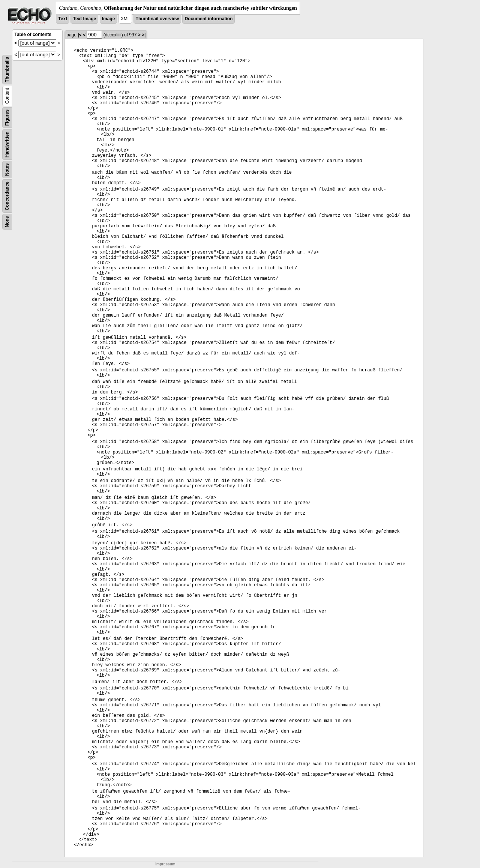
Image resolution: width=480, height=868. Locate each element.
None (7, 222)
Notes (7, 169)
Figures (7, 118)
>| (144, 35)
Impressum (165, 864)
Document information (208, 19)
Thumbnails (7, 70)
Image (109, 19)
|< (79, 35)
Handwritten (7, 145)
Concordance (7, 196)
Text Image (84, 19)
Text (63, 19)
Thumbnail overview (157, 19)
